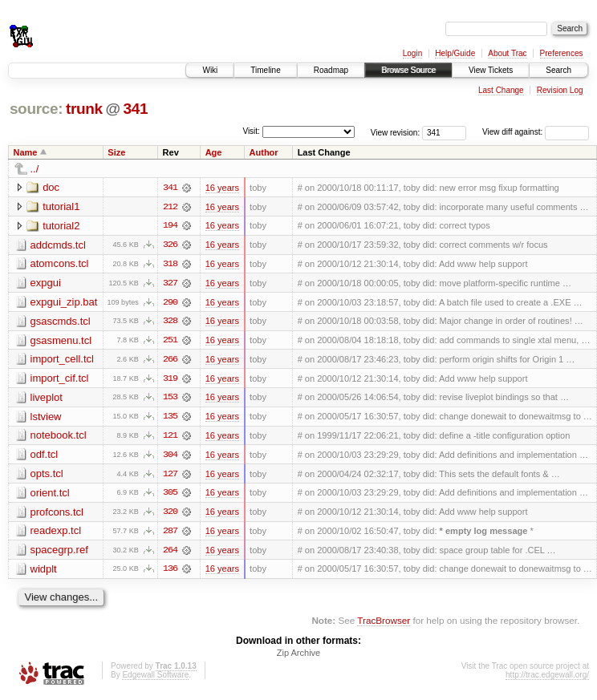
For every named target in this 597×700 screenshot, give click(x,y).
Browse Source (408, 70)
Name (26, 152)
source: (36, 109)
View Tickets (491, 70)
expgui (46, 283)
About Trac (507, 53)
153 (170, 399)
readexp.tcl (56, 534)
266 (170, 361)
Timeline (265, 70)
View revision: (396, 132)
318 (170, 265)
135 (170, 419)
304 (170, 457)
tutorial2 (61, 226)
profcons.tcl (57, 514)
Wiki (210, 70)
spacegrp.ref (59, 553)
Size (116, 152)
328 (170, 322)
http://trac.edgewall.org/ (547, 679)
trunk (84, 109)
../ (35, 169)
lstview (46, 418)
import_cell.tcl (62, 360)
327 (170, 284)
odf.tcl (45, 457)
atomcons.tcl (60, 264)
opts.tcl (47, 476)
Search (558, 70)
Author (264, 152)
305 (170, 496)
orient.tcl (50, 495)
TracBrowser (384, 624)
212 (170, 207)
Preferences (562, 53)
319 (170, 380)
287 (170, 534)
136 (170, 573)
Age (214, 152)
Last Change (501, 90)
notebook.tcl (59, 437)
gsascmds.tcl (61, 322)
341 (135, 109)
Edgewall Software (155, 679)
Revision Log (560, 90)
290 (170, 303)
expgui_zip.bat (64, 303)
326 (170, 245)
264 (170, 553)
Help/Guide (455, 53)
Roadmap (331, 70)
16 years (222, 188)
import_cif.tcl (60, 380)
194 (170, 226)
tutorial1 (61, 206)
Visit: (251, 131)
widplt (44, 572)
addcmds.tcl (58, 245)
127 (170, 476)
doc (51, 187)
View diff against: (536, 132)
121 (170, 438)
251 (170, 342)
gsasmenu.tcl (61, 341)
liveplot (47, 399)
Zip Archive (298, 657)
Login (412, 53)
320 (170, 515)
